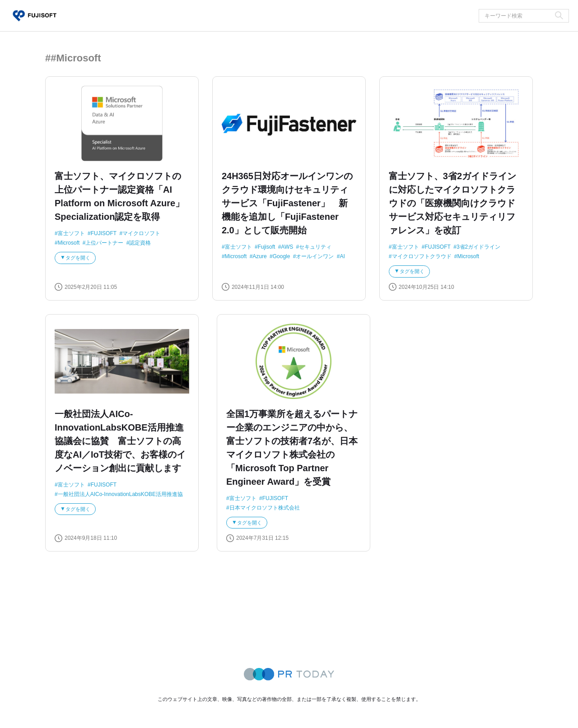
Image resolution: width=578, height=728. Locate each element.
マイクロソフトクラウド (422, 257)
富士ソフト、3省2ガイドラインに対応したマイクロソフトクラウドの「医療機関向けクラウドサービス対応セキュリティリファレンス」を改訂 (452, 203)
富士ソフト (71, 233)
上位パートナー (104, 243)
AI (342, 257)
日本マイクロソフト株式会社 (265, 512)
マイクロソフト (141, 233)
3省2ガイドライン (478, 247)
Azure (259, 257)
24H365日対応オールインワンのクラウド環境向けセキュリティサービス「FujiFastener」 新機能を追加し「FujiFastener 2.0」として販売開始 (287, 203)
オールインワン (315, 257)
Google (282, 257)
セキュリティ (315, 247)
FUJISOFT (104, 233)
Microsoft (69, 243)
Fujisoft (267, 247)
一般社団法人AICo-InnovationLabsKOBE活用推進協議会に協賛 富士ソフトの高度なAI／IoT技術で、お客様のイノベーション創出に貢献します (120, 445)
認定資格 (140, 243)
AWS (287, 247)
